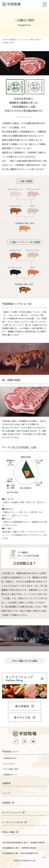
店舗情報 (6, 783)
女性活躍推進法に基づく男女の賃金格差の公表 (20, 853)
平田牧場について (10, 751)
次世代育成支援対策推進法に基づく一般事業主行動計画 (23, 842)
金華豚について (25, 638)
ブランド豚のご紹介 (11, 769)
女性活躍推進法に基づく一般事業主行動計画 (19, 848)
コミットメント (9, 764)
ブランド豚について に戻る (25, 661)
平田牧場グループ (10, 774)
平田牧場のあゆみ (10, 758)
